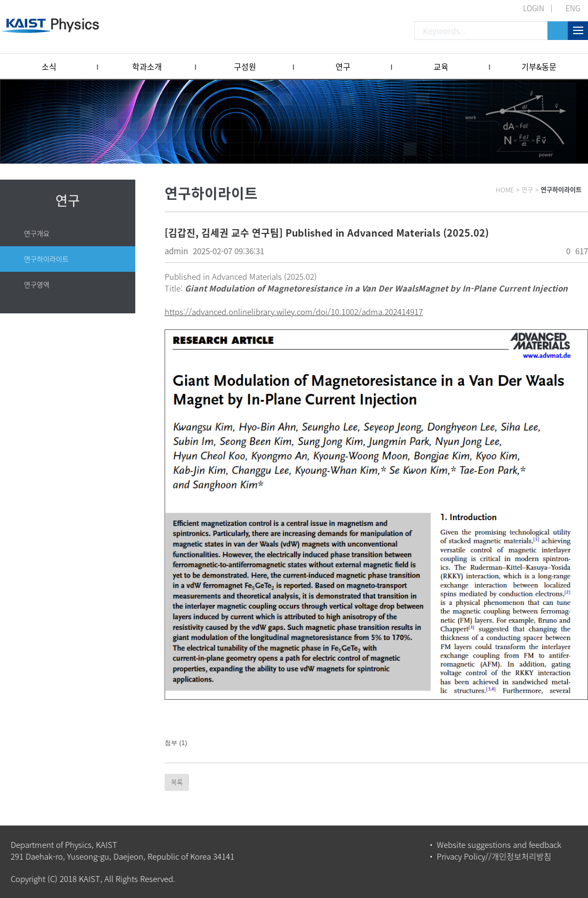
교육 (441, 67)
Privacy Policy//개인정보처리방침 (494, 856)
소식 (49, 67)
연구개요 (37, 233)
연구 (343, 67)
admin (176, 251)
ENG (573, 8)
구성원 (245, 67)
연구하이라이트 (46, 259)
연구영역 (37, 284)
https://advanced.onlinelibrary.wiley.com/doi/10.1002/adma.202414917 (294, 312)
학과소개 (147, 67)
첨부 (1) (176, 743)
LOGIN (534, 8)
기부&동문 (539, 67)
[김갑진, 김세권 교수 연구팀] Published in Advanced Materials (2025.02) (327, 233)
